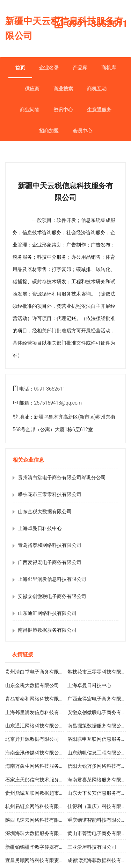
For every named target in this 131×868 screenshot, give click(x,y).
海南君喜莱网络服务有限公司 (99, 780)
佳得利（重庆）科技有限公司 (99, 806)
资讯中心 (63, 110)
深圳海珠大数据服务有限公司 (37, 833)
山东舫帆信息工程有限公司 (97, 753)
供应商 (32, 89)
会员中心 (82, 131)
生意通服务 (99, 110)
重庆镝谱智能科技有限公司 (97, 820)
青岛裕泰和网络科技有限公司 (50, 545)
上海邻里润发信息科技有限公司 (52, 579)
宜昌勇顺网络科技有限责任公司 (39, 860)
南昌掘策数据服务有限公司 (47, 630)
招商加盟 (49, 131)
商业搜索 (63, 89)
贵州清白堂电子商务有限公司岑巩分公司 (62, 477)
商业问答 (30, 110)
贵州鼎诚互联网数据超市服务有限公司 (47, 793)
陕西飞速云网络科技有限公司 (37, 820)
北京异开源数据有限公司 (32, 739)
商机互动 (97, 89)
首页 (20, 68)
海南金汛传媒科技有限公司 (35, 753)
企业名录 (49, 68)
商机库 (109, 68)
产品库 (80, 68)
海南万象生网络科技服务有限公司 (42, 766)
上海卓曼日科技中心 (40, 528)
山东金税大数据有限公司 (45, 511)
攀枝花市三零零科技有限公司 (50, 494)
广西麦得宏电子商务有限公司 (50, 562)
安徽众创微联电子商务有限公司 (52, 596)
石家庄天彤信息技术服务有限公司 (42, 780)
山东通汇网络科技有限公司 (47, 613)
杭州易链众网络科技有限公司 (37, 806)
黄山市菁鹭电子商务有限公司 (99, 833)
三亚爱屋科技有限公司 (92, 847)
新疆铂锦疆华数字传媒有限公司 (39, 847)
